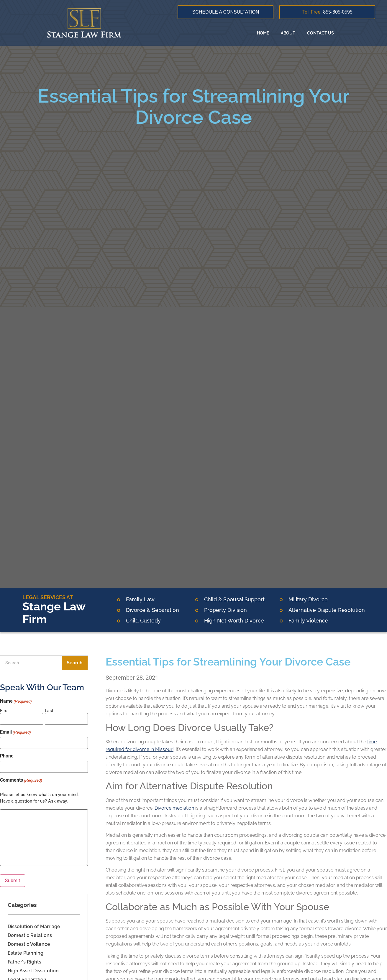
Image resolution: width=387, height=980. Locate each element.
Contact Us (320, 33)
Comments (21, 780)
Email (15, 732)
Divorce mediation (174, 808)
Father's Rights (24, 962)
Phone (7, 756)
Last (49, 710)
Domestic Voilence (29, 944)
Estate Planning (26, 953)
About (288, 33)
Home (263, 33)
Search (75, 663)
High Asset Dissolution (33, 971)
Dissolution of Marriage (34, 927)
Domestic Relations (30, 935)
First (4, 710)
